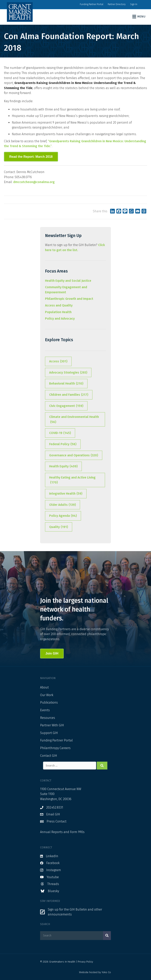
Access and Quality (59, 305)
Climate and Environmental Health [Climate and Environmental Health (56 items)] (74, 420)
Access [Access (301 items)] (58, 361)
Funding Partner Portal (92, 4)
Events (45, 710)
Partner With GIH (52, 725)
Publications (49, 702)
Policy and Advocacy (60, 319)
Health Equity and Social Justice (68, 281)
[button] (31, 157)
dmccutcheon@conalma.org (34, 182)
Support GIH (49, 733)
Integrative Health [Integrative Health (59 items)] (66, 494)
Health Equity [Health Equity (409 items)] (63, 466)
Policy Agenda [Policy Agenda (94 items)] (63, 516)
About (44, 687)
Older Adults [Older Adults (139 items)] (63, 505)
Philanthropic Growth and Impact (69, 299)
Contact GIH (49, 756)
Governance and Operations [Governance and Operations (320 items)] (74, 455)
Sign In (134, 4)
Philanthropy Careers (55, 748)
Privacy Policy (85, 962)
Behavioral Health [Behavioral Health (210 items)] (66, 384)
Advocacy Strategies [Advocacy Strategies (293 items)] (68, 373)
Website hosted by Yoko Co (95, 972)
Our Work (47, 695)
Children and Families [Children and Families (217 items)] (69, 395)
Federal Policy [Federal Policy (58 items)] (63, 444)
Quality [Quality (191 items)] (59, 527)
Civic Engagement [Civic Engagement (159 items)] (66, 406)
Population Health (58, 312)
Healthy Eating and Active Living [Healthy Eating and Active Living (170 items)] (72, 480)
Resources (48, 718)
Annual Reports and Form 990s (62, 832)
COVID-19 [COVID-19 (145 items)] (60, 433)
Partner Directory (117, 4)
